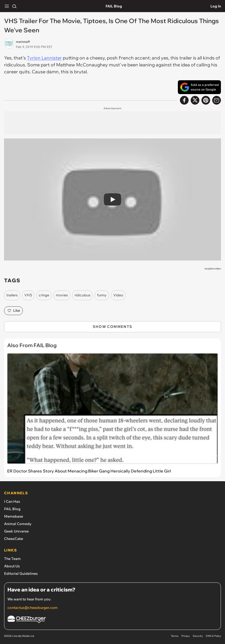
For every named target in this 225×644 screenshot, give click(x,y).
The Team (12, 559)
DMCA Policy (213, 636)
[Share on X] (195, 100)
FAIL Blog (114, 6)
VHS (28, 295)
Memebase (14, 516)
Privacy (186, 636)
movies (62, 295)
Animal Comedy (18, 524)
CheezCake (14, 539)
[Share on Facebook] (184, 100)
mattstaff (23, 42)
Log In (216, 6)
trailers (12, 295)
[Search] (14, 6)
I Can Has (12, 501)
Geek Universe (16, 531)
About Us (12, 566)
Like (13, 311)
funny (102, 295)
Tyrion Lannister (44, 58)
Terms (175, 636)
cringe (44, 295)
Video (118, 295)
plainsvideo (214, 269)
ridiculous (83, 295)
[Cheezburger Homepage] (113, 620)
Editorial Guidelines (21, 573)
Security (198, 636)
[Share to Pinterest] (206, 100)
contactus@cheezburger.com (33, 608)
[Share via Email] (217, 100)
